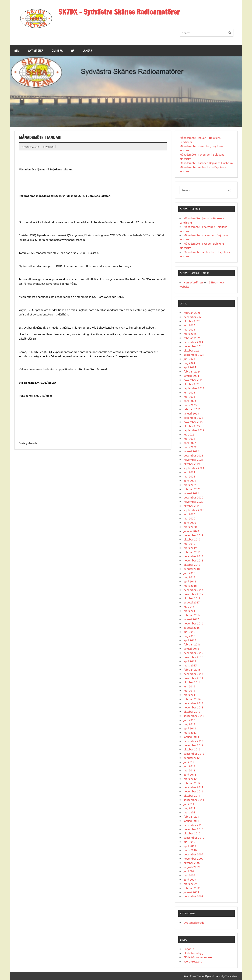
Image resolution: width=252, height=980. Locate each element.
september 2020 (194, 510)
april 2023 (190, 401)
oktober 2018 (192, 564)
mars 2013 (190, 732)
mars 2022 (190, 447)
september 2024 (194, 354)
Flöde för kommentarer (198, 957)
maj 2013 (189, 724)
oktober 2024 (192, 350)
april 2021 (190, 480)
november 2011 (193, 791)
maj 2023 (189, 396)
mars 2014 (190, 695)
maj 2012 (189, 770)
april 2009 (190, 879)
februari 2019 (192, 552)
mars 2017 (190, 611)
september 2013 (194, 716)
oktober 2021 (192, 464)
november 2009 (193, 858)
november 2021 (193, 459)
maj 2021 (189, 476)
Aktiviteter (36, 51)
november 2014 (193, 678)
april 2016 (190, 640)
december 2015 (193, 653)
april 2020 (190, 522)
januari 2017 (191, 619)
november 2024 (193, 346)
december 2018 (193, 556)
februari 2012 (192, 783)
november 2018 (193, 560)
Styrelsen (48, 146)
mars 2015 (190, 665)
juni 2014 (189, 686)
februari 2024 (192, 371)
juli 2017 (189, 606)
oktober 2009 (192, 863)
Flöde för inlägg (193, 953)
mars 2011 (190, 812)
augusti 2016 (192, 627)
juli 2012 (189, 762)
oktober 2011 (192, 795)
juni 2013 (189, 720)
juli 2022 (189, 434)
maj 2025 (189, 329)
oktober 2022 (192, 426)
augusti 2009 (192, 867)
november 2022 (193, 422)
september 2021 (194, 468)
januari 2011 (191, 821)
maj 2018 (189, 577)
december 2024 (193, 342)
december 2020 (193, 497)
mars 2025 (190, 333)
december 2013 (193, 703)
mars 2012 (190, 779)
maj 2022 (189, 438)
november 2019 (193, 535)
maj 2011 (189, 808)
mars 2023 (190, 405)
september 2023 (194, 388)
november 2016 (193, 623)
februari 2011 (192, 816)
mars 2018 (190, 585)
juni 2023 (189, 392)
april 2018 (190, 581)
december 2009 (193, 854)
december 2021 (193, 455)
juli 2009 (189, 871)
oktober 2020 (192, 506)
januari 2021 (191, 493)
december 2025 (193, 317)
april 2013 (190, 728)
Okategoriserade (194, 922)
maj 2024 (189, 363)
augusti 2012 (192, 758)
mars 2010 (190, 850)
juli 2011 (189, 804)
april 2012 (190, 774)
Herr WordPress (194, 282)
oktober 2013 (192, 711)
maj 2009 (189, 875)
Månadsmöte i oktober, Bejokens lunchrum (206, 163)
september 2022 (194, 430)
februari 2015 (192, 669)
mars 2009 (190, 884)
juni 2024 (189, 359)
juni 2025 (189, 325)
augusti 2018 (192, 569)
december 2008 (193, 896)
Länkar (87, 51)
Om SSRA (57, 51)
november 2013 (193, 707)
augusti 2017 (192, 602)
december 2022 (193, 417)
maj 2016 (189, 636)
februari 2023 (192, 409)
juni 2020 (189, 514)
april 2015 (190, 661)
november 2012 (193, 745)
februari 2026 (192, 312)
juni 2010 (189, 842)
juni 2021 (189, 472)
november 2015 (193, 657)
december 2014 (193, 674)
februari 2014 (192, 699)
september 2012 (194, 753)
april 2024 (190, 367)
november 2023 (193, 380)
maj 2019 (189, 543)
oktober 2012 (192, 749)
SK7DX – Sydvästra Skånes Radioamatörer (119, 12)
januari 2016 (191, 648)
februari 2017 (192, 615)
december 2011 (193, 787)
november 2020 (193, 501)
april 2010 (190, 846)
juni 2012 (189, 766)
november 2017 (193, 594)
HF (73, 51)
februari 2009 (192, 888)
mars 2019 (190, 548)
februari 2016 (192, 644)
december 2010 (193, 825)
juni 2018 (189, 573)
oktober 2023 (192, 384)
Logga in (189, 949)
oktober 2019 (192, 539)
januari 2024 (191, 375)
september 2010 (194, 837)
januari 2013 (191, 737)
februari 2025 (192, 338)
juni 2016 (189, 632)
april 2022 (190, 443)
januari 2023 (191, 413)
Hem (17, 51)
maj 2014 (189, 690)
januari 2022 (191, 451)
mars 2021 (190, 485)
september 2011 (194, 800)
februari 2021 (192, 489)
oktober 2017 (192, 598)
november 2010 (193, 829)
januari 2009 (191, 892)
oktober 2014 (192, 682)
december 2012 (193, 741)
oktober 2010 (192, 833)
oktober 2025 (192, 321)
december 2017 (193, 590)
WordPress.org (193, 961)
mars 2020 (190, 527)
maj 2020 (189, 518)
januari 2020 (191, 531)
